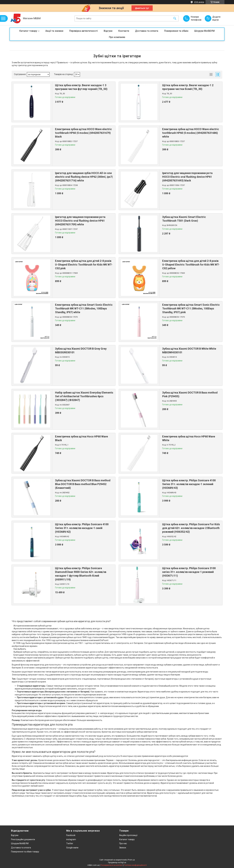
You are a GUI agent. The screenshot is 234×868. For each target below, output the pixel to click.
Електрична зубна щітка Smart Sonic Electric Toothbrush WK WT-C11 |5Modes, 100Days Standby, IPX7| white (84, 308)
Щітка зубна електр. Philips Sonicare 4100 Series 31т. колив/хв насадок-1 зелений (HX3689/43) (189, 484)
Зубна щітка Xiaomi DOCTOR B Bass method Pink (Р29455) (190, 394)
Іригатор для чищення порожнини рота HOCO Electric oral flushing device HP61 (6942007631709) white (80, 221)
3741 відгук (199, 2)
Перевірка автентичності (83, 31)
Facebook (71, 835)
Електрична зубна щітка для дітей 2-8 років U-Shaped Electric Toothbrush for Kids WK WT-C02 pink (84, 265)
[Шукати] (175, 19)
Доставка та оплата (147, 31)
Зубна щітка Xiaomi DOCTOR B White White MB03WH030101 (189, 351)
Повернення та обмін (176, 31)
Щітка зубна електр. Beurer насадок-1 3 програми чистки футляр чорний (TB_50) (81, 87)
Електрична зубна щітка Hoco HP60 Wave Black (81, 438)
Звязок (123, 848)
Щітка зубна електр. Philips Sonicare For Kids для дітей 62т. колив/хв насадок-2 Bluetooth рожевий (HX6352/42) (191, 528)
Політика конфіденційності (135, 865)
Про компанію (117, 37)
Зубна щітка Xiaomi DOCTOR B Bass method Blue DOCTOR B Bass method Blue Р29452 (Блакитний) (83, 484)
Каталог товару (28, 31)
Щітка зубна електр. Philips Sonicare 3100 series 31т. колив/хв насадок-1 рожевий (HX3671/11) (189, 572)
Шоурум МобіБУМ (204, 31)
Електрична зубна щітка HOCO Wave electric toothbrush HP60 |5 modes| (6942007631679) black (83, 133)
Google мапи (72, 848)
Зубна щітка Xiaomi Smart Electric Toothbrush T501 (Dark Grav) (184, 219)
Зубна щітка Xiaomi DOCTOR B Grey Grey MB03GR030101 (81, 351)
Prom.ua (131, 860)
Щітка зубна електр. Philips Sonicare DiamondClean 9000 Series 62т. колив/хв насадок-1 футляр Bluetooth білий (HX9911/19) (81, 574)
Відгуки (108, 31)
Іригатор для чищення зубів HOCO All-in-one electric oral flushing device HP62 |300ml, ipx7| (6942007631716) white (84, 177)
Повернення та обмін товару (25, 852)
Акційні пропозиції (128, 835)
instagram (71, 839)
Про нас (123, 843)
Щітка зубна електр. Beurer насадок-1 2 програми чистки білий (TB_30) (188, 87)
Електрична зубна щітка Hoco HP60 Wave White (189, 438)
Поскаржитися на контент (112, 865)
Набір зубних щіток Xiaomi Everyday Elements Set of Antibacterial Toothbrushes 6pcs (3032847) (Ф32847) (84, 396)
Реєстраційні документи (23, 839)
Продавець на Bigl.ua (117, 862)
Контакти (124, 31)
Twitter (70, 843)
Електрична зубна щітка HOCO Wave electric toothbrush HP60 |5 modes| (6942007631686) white (191, 133)
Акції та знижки (54, 31)
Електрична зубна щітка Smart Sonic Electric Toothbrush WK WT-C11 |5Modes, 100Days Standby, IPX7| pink (191, 308)
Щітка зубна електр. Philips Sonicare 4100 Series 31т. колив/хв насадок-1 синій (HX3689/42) (82, 528)
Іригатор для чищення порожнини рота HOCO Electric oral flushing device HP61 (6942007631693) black (187, 177)
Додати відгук (216, 18)
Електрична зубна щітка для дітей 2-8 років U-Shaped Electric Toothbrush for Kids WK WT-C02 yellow (191, 265)
